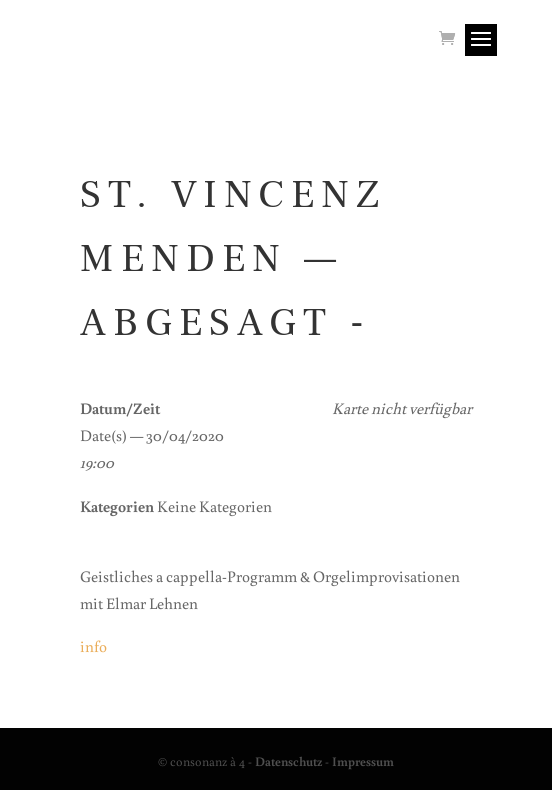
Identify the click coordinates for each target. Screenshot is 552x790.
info (93, 646)
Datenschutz (288, 761)
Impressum (363, 761)
